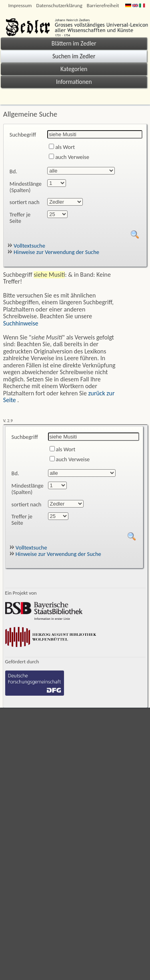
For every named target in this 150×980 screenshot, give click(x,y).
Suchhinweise (21, 323)
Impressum (20, 5)
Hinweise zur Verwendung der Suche (53, 252)
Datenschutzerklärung (59, 5)
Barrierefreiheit (103, 5)
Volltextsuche (26, 246)
